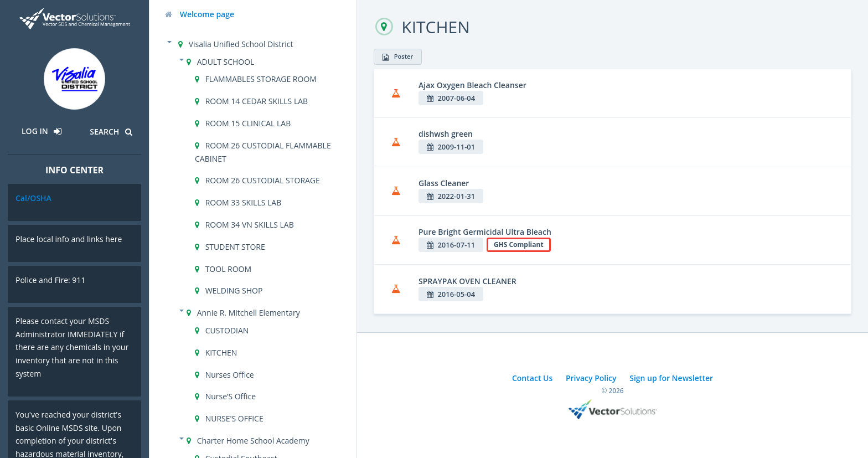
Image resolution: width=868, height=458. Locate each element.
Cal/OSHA (33, 198)
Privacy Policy (591, 378)
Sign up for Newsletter (671, 378)
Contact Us (532, 378)
